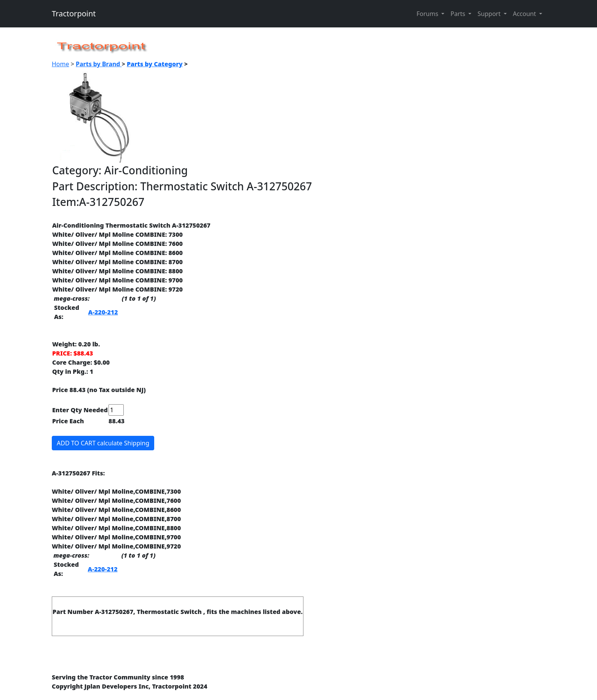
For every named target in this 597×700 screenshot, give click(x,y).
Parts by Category (155, 64)
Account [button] (525, 14)
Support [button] (490, 14)
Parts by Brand (99, 64)
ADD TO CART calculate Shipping (103, 443)
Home (61, 64)
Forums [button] (428, 14)
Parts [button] (459, 14)
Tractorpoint (74, 14)
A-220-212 (103, 312)
